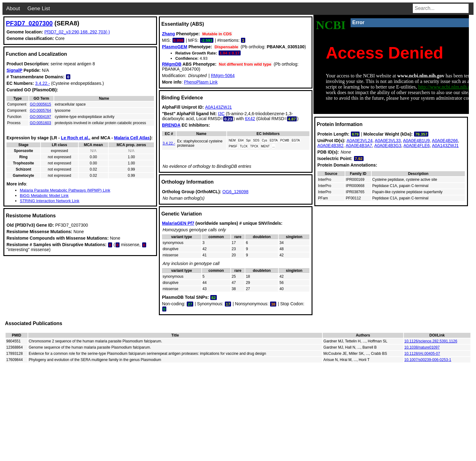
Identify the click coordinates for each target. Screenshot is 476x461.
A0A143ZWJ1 (218, 107)
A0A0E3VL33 (388, 141)
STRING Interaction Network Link (50, 201)
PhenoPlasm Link (201, 82)
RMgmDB (172, 64)
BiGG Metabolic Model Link (44, 196)
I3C (221, 114)
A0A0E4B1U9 (416, 141)
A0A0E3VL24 (360, 141)
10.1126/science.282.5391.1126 (431, 341)
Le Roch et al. (75, 138)
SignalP (14, 70)
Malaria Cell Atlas (132, 138)
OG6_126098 (235, 192)
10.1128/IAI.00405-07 (422, 354)
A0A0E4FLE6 (417, 146)
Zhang (168, 34)
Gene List (39, 9)
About (13, 9)
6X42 (250, 119)
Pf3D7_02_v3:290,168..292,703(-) (77, 32)
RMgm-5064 (223, 76)
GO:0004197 (40, 117)
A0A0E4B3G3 (388, 146)
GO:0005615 (40, 104)
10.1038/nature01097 (422, 347)
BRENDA (171, 125)
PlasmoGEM (175, 47)
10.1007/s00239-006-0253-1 (428, 360)
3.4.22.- (43, 83)
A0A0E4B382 (330, 146)
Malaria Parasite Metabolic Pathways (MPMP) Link (65, 190)
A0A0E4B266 (445, 141)
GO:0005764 (40, 111)
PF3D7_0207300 (29, 23)
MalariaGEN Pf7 (178, 223)
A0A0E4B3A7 (359, 146)
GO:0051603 (40, 123)
